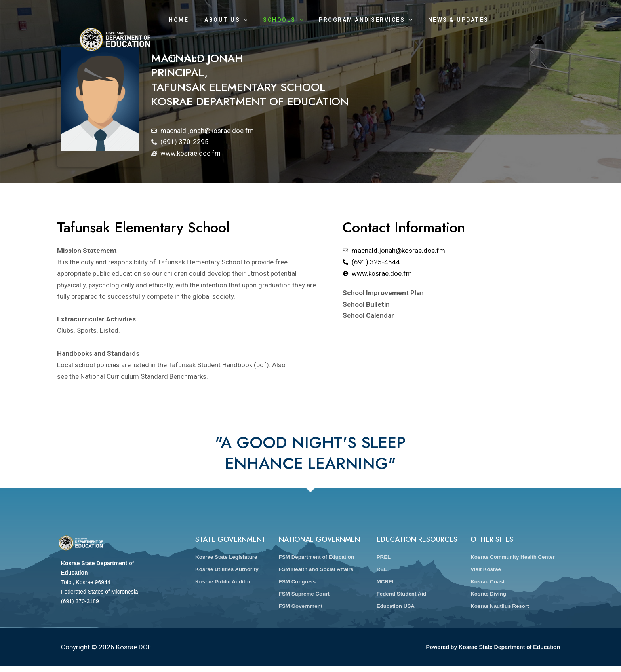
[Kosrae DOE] (115, 19)
